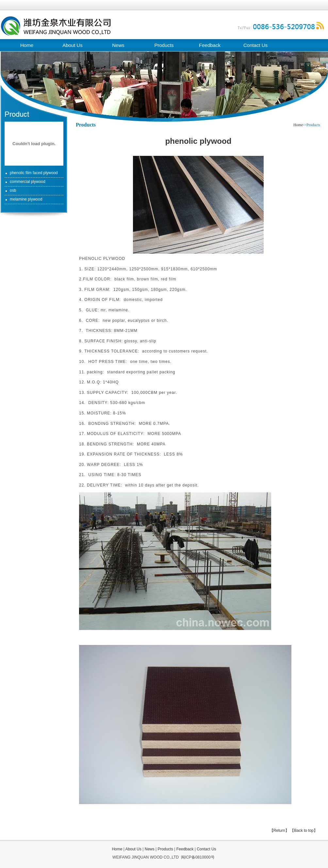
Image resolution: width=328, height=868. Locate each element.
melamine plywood (26, 199)
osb (13, 190)
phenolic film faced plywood (34, 173)
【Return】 (279, 831)
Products (164, 45)
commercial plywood (28, 182)
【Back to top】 (304, 831)
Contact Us (255, 45)
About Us (73, 45)
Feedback (210, 45)
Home (27, 45)
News (118, 45)
